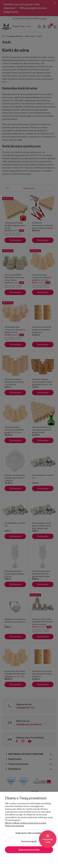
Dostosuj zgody (29, 841)
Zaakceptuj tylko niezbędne (29, 833)
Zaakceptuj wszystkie (29, 850)
